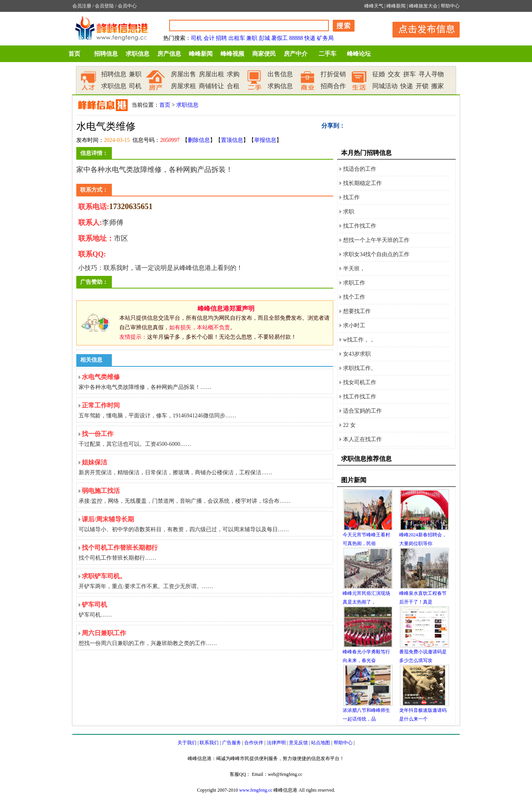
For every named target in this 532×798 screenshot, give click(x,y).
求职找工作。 (360, 368)
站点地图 (321, 743)
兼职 (252, 38)
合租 (233, 86)
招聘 (221, 38)
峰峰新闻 (396, 6)
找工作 (351, 197)
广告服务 (232, 743)
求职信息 (138, 54)
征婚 (379, 74)
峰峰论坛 (359, 54)
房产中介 (296, 54)
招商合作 (333, 86)
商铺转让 (211, 86)
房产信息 (169, 54)
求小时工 (354, 325)
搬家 (438, 86)
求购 (233, 74)
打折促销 (333, 74)
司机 (196, 38)
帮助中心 (450, 6)
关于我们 (187, 743)
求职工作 (354, 283)
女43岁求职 (357, 354)
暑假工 (279, 38)
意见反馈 (298, 743)
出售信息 (280, 74)
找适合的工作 (360, 169)
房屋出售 (183, 74)
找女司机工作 (360, 382)
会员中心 (127, 6)
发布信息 (422, 28)
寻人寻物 (431, 74)
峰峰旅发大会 (423, 6)
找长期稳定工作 (362, 183)
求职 (349, 212)
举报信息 (265, 140)
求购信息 (280, 86)
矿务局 (325, 38)
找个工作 (354, 297)
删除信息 (199, 140)
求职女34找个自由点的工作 (376, 254)
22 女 (349, 425)
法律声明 (276, 743)
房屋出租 (211, 74)
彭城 (264, 38)
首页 (74, 54)
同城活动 (385, 86)
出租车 (237, 38)
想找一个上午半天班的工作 (376, 240)
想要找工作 (357, 311)
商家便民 (264, 54)
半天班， (354, 269)
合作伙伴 (254, 743)
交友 (394, 74)
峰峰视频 (232, 54)
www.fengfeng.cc (256, 790)
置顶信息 (232, 140)
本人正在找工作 (362, 439)
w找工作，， (359, 340)
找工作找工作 (360, 226)
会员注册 (82, 6)
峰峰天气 (374, 6)
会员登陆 (104, 6)
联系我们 (209, 743)
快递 (310, 38)
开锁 (422, 86)
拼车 (409, 74)
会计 (209, 38)
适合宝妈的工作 (362, 411)
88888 (296, 38)
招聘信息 (106, 54)
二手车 (327, 54)
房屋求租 (183, 86)
